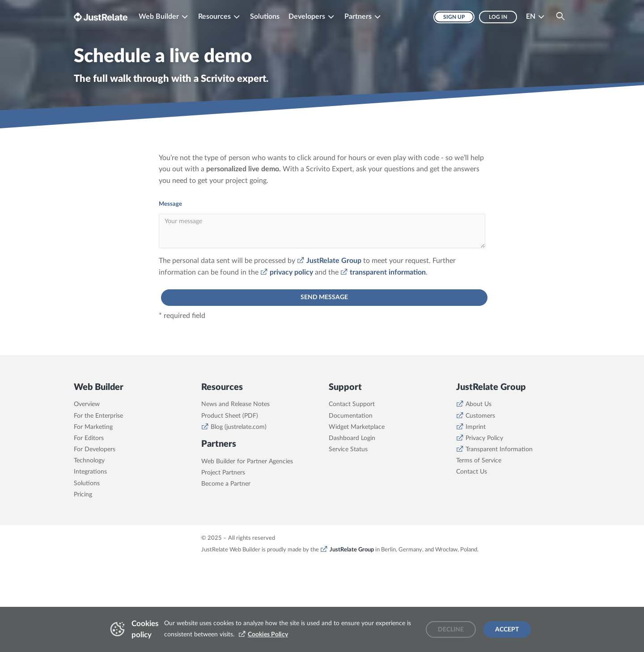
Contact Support (352, 404)
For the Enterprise (98, 416)
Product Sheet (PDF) (230, 416)
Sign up (454, 17)
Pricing (83, 495)
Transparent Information (499, 449)
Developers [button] (307, 17)
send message (324, 297)
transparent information (388, 272)
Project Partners (223, 473)
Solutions (265, 17)
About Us (479, 404)
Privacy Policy (484, 438)
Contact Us (472, 472)
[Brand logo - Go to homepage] (101, 17)
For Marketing (93, 427)
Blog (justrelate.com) (239, 427)
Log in (498, 17)
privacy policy (291, 272)
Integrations (90, 472)
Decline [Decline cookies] (451, 630)
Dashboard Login (352, 438)
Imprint (476, 427)
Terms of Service (479, 461)
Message (170, 204)
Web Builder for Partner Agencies (247, 461)
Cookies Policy (268, 635)
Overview (87, 404)
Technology (89, 461)
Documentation (351, 416)
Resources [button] (214, 17)
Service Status (348, 449)
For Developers (95, 449)
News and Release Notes (235, 404)
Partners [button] (358, 17)
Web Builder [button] (159, 17)
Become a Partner (226, 484)
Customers (480, 416)
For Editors (89, 438)
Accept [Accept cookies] (507, 630)
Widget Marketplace (357, 427)
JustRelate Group (334, 261)
